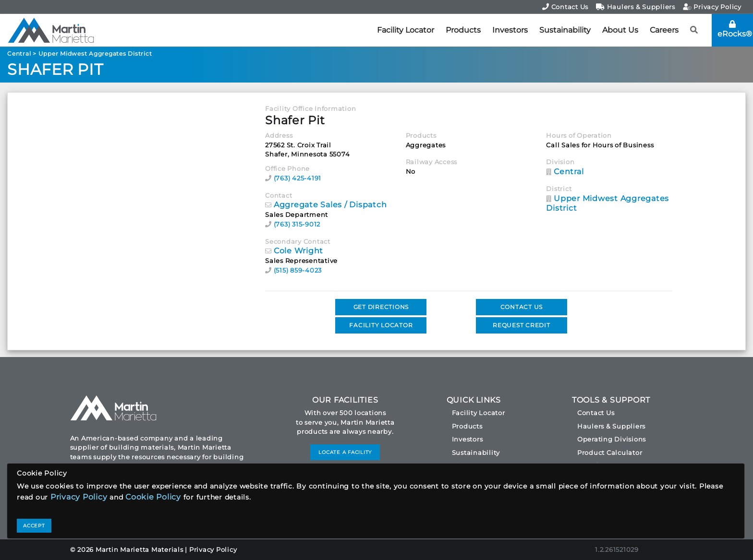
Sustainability (565, 30)
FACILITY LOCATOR (381, 325)
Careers (664, 30)
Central (19, 54)
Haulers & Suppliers (636, 7)
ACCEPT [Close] (34, 526)
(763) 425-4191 (298, 178)
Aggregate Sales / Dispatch (330, 205)
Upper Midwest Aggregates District (95, 54)
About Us (620, 30)
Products (463, 30)
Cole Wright (298, 251)
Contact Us (565, 7)
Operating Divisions (612, 439)
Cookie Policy (153, 497)
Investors (510, 30)
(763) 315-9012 (297, 224)
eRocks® (735, 29)
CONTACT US (522, 307)
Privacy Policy (712, 7)
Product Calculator (610, 453)
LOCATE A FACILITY (345, 452)
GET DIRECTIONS (381, 307)
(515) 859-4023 (298, 270)
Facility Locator (406, 30)
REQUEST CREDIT (522, 325)
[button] (694, 30)
